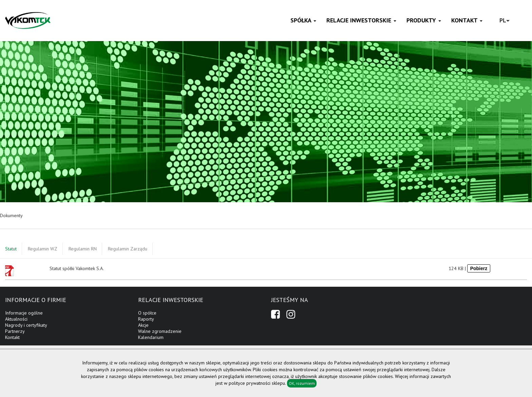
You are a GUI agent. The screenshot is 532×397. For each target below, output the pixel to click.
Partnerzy (15, 331)
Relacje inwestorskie (361, 20)
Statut (11, 249)
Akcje (143, 325)
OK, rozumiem (302, 383)
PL (505, 20)
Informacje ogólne (24, 313)
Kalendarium (151, 337)
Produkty (424, 20)
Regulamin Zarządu (128, 249)
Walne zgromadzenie (160, 331)
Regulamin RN (83, 249)
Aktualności (16, 319)
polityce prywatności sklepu (257, 383)
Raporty (146, 319)
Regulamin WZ (43, 249)
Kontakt (467, 20)
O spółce (147, 313)
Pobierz (479, 268)
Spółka (303, 20)
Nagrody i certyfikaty (26, 325)
